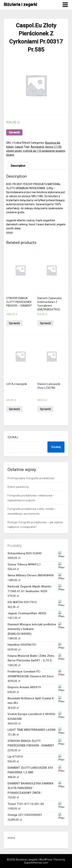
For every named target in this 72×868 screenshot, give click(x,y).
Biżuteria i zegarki (20, 5)
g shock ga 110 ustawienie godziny (44, 151)
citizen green (14, 151)
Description (18, 166)
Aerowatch (37, 147)
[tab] (18, 166)
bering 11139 (53, 147)
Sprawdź (14, 132)
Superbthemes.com (36, 863)
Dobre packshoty (18, 487)
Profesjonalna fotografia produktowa (31, 478)
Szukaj (13, 437)
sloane (10, 155)
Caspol (19, 147)
